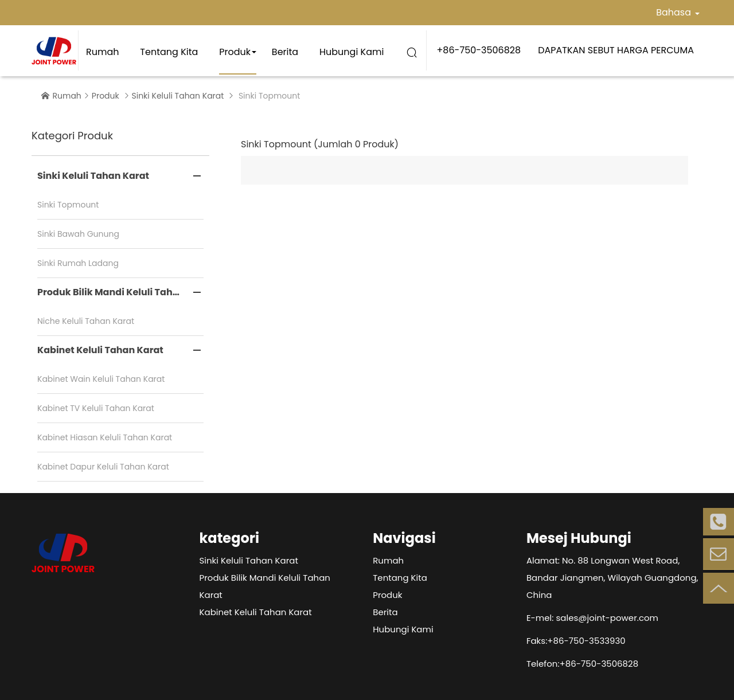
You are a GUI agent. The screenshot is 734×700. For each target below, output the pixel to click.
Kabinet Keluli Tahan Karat (100, 350)
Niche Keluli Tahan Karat (86, 321)
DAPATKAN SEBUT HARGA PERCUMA (616, 50)
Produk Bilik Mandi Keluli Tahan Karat (120, 292)
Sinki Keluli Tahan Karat (178, 96)
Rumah (103, 52)
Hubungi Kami (352, 52)
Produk (235, 52)
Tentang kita (169, 52)
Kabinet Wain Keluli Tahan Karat (101, 379)
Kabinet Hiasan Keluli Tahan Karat (105, 437)
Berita (285, 52)
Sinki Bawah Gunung (78, 234)
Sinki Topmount (68, 205)
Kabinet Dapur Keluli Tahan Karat (103, 467)
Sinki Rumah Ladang (78, 263)
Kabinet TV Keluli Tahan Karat (96, 408)
